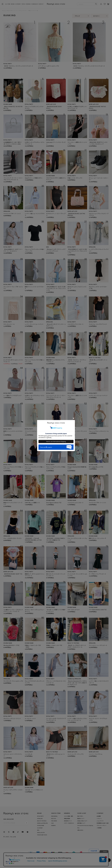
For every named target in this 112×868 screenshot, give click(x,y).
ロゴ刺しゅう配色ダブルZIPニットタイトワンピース (77, 107)
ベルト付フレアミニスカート (76, 324)
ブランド (77, 16)
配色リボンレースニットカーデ (97, 538)
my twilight (40, 828)
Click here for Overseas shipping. (85, 825)
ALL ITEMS (8, 4)
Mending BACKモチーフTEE (11, 645)
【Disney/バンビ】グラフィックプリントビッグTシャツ (56, 250)
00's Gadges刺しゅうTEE (96, 467)
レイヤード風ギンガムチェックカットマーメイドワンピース (77, 719)
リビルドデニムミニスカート (76, 503)
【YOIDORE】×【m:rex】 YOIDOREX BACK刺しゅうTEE (33, 539)
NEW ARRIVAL (54, 816)
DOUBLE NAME (8, 104)
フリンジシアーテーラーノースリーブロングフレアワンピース (13, 179)
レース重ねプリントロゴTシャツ (12, 395)
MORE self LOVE (51, 104)
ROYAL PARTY (8, 64)
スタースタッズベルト (74, 610)
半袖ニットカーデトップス (75, 178)
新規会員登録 (67, 818)
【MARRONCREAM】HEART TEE (13, 574)
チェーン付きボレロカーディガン (13, 538)
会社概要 (99, 816)
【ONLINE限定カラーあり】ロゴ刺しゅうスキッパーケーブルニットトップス (77, 251)
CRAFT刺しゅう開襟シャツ (32, 503)
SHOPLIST (41, 4)
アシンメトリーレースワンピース (98, 645)
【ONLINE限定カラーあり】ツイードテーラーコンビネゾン (13, 250)
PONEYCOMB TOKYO (42, 835)
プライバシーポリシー (102, 825)
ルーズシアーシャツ (30, 718)
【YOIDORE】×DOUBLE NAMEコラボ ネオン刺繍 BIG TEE (56, 539)
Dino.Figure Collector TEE (54, 503)
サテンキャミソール (9, 324)
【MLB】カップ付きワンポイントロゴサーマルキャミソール (77, 646)
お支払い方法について (82, 821)
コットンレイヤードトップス (76, 754)
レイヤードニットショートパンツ (34, 324)
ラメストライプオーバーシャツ (12, 214)
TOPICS (23, 4)
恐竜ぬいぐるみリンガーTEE (54, 645)
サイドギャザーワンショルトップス (13, 681)
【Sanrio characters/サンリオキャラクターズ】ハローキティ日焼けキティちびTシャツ (77, 683)
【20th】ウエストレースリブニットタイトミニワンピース (89, 66)
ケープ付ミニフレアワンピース (97, 574)
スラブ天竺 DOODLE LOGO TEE (98, 610)
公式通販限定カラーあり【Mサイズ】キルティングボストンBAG (13, 143)
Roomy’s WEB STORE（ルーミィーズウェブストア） (15, 10)
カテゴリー (97, 16)
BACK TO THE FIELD (95, 358)
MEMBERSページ (68, 821)
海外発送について (81, 823)
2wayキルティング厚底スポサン (34, 178)
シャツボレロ (29, 754)
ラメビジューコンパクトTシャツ (98, 324)
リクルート (99, 818)
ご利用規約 (99, 828)
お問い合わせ (80, 830)
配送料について (81, 818)
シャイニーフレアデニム (96, 754)
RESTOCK (54, 818)
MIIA (48, 247)
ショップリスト (100, 821)
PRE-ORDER (54, 821)
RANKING (28, 4)
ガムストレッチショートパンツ (12, 718)
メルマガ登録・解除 (68, 816)
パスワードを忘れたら (69, 823)
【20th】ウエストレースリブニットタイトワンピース (18, 66)
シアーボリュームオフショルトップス (49, 66)
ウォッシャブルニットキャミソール (99, 431)
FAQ (78, 828)
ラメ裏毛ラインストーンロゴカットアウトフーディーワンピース (13, 610)
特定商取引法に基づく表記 (103, 823)
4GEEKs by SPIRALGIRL (74, 679)
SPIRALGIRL (7, 211)
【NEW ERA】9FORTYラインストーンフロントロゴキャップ (98, 143)
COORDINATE (35, 4)
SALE (52, 823)
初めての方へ (80, 816)
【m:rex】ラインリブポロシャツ (34, 790)
